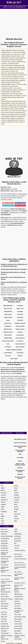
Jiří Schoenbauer (5, 539)
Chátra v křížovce (5, 579)
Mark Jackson (4, 606)
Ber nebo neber (5, 550)
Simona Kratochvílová (8, 341)
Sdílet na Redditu (8, 203)
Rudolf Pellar (18, 541)
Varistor (20, 461)
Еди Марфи (20, 458)
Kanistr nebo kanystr (6, 556)
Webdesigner (8, 326)
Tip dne (16, 529)
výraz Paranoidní (6, 215)
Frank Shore (4, 612)
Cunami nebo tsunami (20, 550)
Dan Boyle (17, 592)
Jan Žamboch (18, 536)
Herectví (19, 373)
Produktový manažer (20, 323)
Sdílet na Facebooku (20, 203)
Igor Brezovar (8, 323)
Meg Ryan (20, 332)
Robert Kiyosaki (20, 347)
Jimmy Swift (4, 617)
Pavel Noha (20, 314)
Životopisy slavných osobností (20, 478)
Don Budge (20, 311)
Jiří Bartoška (20, 353)
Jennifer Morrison (19, 599)
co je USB (6, 211)
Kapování (20, 468)
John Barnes (4, 631)
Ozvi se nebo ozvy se (19, 562)
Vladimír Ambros (20, 329)
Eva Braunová (20, 335)
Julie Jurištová (8, 314)
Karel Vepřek (18, 539)
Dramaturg (20, 317)
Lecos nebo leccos (19, 556)
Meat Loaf (8, 356)
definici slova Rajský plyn (18, 209)
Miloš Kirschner (8, 329)
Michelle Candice (5, 626)
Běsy (15, 543)
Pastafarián (20, 306)
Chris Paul (17, 601)
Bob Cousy (3, 601)
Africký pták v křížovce (20, 565)
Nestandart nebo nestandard (5, 562)
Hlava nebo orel (18, 554)
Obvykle (16, 548)
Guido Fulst (4, 614)
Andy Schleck (4, 608)
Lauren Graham (18, 624)
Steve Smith (17, 606)
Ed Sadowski (17, 604)
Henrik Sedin (4, 594)
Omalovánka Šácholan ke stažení (20, 447)
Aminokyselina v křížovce (5, 568)
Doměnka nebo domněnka (4, 553)
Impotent (20, 356)
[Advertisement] (14, 23)
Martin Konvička (20, 326)
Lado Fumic (4, 619)
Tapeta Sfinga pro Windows (20, 471)
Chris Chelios (14, 359)
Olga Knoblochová (8, 306)
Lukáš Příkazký (8, 353)
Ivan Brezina (20, 341)
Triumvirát (20, 474)
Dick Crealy (4, 621)
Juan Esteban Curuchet (20, 617)
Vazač (8, 344)
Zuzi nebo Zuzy (5, 565)
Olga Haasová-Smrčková (7, 599)
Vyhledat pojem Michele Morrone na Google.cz (14, 269)
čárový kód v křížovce (6, 575)
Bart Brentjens (18, 608)
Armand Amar (4, 543)
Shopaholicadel (8, 311)
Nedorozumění (4, 548)
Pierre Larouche (5, 597)
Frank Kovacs (18, 621)
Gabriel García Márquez (20, 443)
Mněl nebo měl (4, 559)
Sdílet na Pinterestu (20, 205)
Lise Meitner (8, 347)
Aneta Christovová (20, 344)
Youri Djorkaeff (5, 633)
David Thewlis (8, 335)
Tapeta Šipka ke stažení (20, 439)
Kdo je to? (14, 2)
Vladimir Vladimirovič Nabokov (14, 350)
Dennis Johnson (5, 604)
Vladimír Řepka (8, 338)
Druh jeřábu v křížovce (20, 583)
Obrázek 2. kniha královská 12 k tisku (20, 464)
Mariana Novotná (8, 332)
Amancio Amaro (18, 626)
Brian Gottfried (18, 619)
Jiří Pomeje (20, 320)
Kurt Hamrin (18, 631)
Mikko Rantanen (18, 594)
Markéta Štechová (19, 597)
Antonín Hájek (18, 534)
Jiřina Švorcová (8, 309)
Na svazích (17, 546)
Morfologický (4, 546)
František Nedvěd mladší (7, 536)
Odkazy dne (4, 534)
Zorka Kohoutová (20, 338)
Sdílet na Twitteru (8, 205)
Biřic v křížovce (18, 572)
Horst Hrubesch (18, 628)
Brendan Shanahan (5, 592)
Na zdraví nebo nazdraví (20, 559)
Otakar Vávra (20, 309)
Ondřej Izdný (4, 541)
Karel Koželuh (4, 624)
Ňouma (8, 320)
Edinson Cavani (5, 628)
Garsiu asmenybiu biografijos (20, 451)
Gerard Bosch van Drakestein (19, 611)
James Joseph (18, 614)
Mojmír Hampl (8, 317)
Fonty (20, 454)
